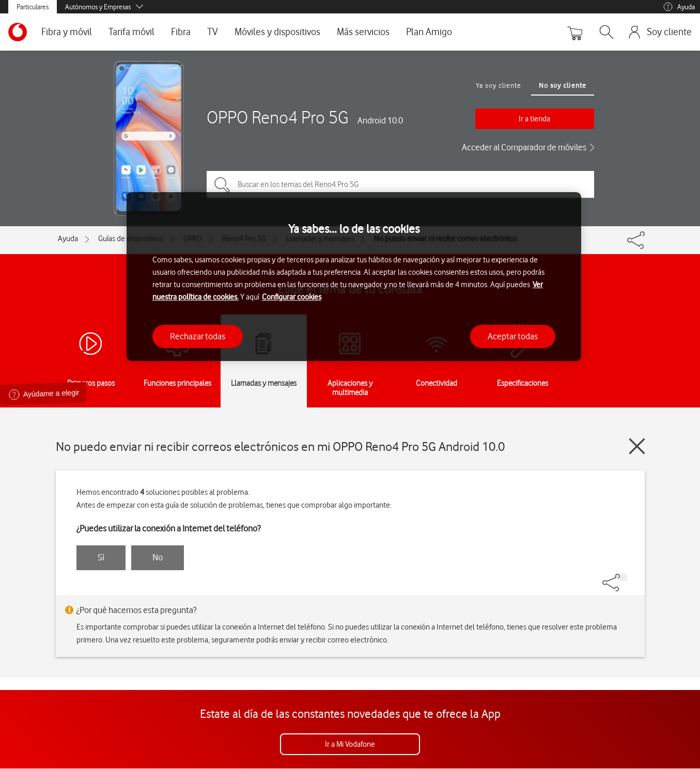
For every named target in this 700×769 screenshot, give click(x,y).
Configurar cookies (292, 297)
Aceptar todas (513, 336)
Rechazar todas (198, 336)
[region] (354, 277)
